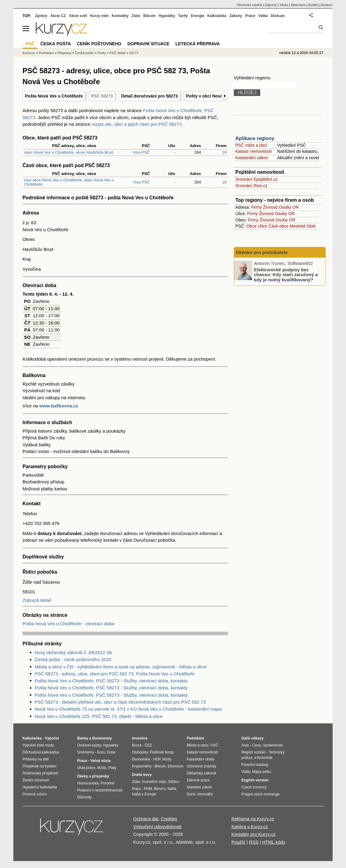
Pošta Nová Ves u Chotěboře (54, 96)
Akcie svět (78, 16)
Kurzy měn (99, 16)
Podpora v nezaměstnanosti (100, 790)
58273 (134, 53)
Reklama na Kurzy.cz (253, 819)
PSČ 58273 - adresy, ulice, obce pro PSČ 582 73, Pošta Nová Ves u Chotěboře (115, 674)
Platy (112, 768)
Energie (198, 16)
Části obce (279, 226)
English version (255, 780)
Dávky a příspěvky (93, 776)
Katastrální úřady (201, 759)
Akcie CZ (58, 16)
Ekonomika (141, 759)
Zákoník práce (198, 780)
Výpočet (52, 738)
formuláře (205, 794)
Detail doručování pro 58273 (149, 96)
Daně (191, 794)
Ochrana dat (146, 819)
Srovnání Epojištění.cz (256, 179)
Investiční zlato (154, 782)
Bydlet (313, 5)
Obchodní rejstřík (250, 5)
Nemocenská (88, 783)
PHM (148, 789)
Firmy (256, 207)
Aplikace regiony (255, 138)
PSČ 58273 (102, 96)
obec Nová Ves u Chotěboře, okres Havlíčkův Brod (69, 152)
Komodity (120, 16)
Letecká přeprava (198, 44)
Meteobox (298, 5)
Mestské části (303, 226)
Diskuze (278, 16)
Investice (140, 738)
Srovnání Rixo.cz (251, 186)
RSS (254, 842)
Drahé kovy (142, 775)
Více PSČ (141, 152)
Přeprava (64, 53)
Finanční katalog (255, 765)
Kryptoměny (142, 766)
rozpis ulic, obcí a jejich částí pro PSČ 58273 (137, 124)
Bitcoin (149, 16)
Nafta (172, 789)
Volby (246, 772)
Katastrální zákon (252, 158)
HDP (157, 759)
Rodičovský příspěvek (40, 773)
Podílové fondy (162, 752)
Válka (263, 16)
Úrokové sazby (89, 745)
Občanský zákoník (202, 773)
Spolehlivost (273, 745)
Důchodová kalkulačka (41, 752)
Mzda (102, 768)
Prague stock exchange (260, 794)
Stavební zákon (199, 787)
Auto (245, 745)
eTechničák (264, 758)
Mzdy (167, 759)
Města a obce (198, 745)
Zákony (236, 16)
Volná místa (100, 761)
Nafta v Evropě (144, 794)
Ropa (136, 789)
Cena (256, 745)
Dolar (111, 752)
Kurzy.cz (29, 53)
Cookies (169, 819)
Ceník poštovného (99, 44)
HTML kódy (274, 842)
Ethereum (175, 766)
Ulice (263, 226)
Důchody (84, 797)
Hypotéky (167, 16)
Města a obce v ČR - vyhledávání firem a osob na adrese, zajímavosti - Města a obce (121, 667)
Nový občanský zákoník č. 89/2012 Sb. (74, 652)
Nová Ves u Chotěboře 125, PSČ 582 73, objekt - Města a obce (99, 716)
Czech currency (254, 787)
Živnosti (270, 207)
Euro (101, 752)
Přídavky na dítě (36, 759)
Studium (327, 5)
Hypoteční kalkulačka (40, 787)
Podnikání (46, 53)
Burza (137, 745)
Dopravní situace (148, 44)
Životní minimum (36, 780)
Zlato (136, 16)
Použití (238, 842)
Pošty (102, 53)
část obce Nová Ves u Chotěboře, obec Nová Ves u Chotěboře (69, 182)
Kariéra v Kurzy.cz (250, 827)
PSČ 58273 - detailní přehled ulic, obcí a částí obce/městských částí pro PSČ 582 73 (120, 702)
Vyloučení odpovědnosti (157, 827)
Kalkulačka (217, 16)
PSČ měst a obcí (251, 145)
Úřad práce (86, 768)
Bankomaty (102, 738)
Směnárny (86, 752)
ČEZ (148, 745)
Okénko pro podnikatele (262, 252)
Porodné (107, 783)
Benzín (160, 789)
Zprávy (41, 16)
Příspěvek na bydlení (40, 766)
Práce (250, 16)
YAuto (284, 5)
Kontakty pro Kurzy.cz (253, 834)
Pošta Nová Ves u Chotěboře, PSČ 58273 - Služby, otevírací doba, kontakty (111, 681)
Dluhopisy (140, 752)
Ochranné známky (201, 766)
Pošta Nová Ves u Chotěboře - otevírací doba (68, 624)
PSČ (30, 44)
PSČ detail (117, 53)
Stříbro (174, 782)
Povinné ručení (35, 794)
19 (224, 152)
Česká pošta (84, 53)
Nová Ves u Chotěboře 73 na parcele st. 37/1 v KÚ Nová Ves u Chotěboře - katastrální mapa (128, 709)
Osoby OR (289, 207)
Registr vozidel (253, 752)
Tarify (183, 16)
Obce (252, 226)
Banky (83, 738)
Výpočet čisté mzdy (38, 745)
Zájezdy (271, 5)
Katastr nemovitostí (254, 151)
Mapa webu (261, 772)
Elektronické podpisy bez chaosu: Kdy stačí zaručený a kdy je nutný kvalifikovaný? (286, 274)
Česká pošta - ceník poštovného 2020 (73, 659)
